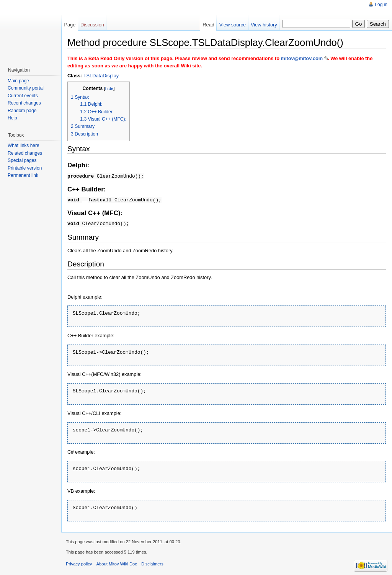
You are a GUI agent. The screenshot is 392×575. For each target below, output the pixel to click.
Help (12, 118)
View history (264, 25)
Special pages (22, 160)
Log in (381, 5)
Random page (22, 111)
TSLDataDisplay (101, 76)
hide (109, 88)
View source (233, 25)
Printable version (25, 168)
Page (70, 25)
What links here (24, 145)
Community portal (26, 88)
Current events (23, 96)
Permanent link (23, 175)
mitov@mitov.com (302, 58)
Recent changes (24, 103)
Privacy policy (79, 561)
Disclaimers (152, 561)
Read (208, 25)
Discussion (92, 25)
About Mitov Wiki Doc (117, 561)
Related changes (25, 153)
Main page (18, 81)
